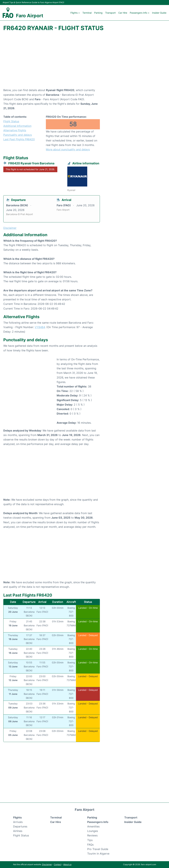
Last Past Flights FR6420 (19, 139)
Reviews (92, 835)
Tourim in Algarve (98, 854)
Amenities (93, 826)
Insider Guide (159, 13)
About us (67, 864)
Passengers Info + (140, 13)
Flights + (75, 13)
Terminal (87, 13)
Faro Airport (30, 16)
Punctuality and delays (18, 135)
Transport (110, 13)
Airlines (18, 831)
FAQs (90, 845)
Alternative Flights (15, 130)
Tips (90, 840)
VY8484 (40, 327)
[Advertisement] (84, 61)
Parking (98, 13)
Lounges (93, 831)
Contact (58, 864)
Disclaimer (47, 864)
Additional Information (17, 126)
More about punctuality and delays (68, 149)
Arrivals (18, 822)
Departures (20, 826)
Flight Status (11, 121)
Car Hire (123, 13)
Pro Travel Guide (98, 849)
